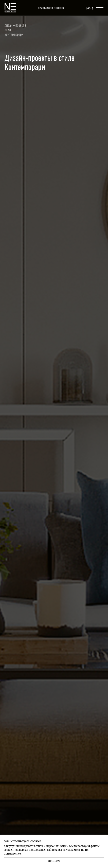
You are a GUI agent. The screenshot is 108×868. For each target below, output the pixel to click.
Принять (54, 861)
